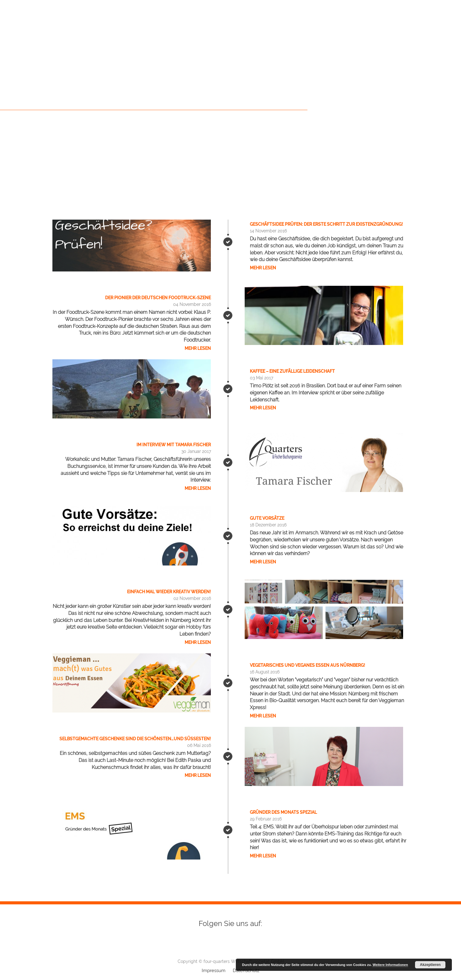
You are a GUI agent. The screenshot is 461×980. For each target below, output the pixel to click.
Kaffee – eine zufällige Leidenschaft (292, 371)
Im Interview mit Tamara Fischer (174, 445)
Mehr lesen (263, 268)
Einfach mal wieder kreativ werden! (169, 592)
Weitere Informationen (390, 965)
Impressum (214, 971)
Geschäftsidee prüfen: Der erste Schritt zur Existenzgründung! (326, 224)
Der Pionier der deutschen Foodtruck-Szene (158, 298)
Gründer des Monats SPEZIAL (283, 812)
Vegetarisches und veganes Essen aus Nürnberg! (307, 665)
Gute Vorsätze (267, 518)
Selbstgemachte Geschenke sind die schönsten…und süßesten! (135, 739)
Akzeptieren (430, 965)
